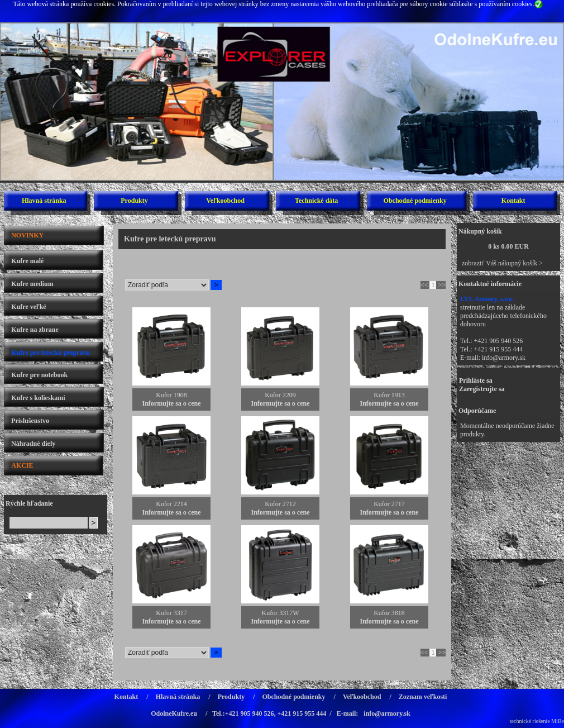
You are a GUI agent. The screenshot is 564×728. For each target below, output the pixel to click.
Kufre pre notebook (39, 375)
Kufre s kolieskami (38, 398)
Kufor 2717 (389, 504)
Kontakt (513, 201)
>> (442, 285)
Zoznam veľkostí (423, 697)
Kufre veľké (28, 307)
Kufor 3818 (389, 613)
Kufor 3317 (171, 613)
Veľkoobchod (225, 201)
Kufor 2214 (171, 504)
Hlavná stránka (44, 201)
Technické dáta (316, 201)
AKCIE (22, 465)
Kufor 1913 (389, 395)
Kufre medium (32, 284)
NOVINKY (27, 235)
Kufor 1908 (171, 395)
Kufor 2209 (280, 395)
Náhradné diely (33, 444)
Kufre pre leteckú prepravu (51, 353)
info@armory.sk (504, 358)
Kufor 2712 (280, 504)
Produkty (134, 201)
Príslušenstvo (30, 421)
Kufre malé (27, 261)
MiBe (558, 721)
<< (424, 285)
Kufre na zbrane (35, 330)
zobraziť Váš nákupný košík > (502, 263)
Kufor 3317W (281, 613)
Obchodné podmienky (415, 201)
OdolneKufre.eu (174, 713)
